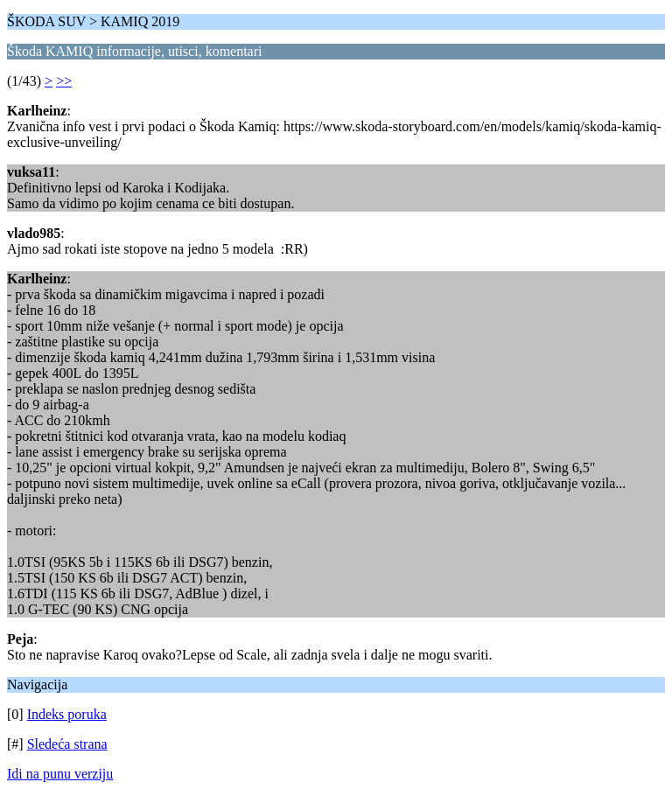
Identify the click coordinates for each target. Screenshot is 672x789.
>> (64, 81)
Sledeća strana (67, 744)
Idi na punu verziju (60, 774)
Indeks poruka (67, 714)
